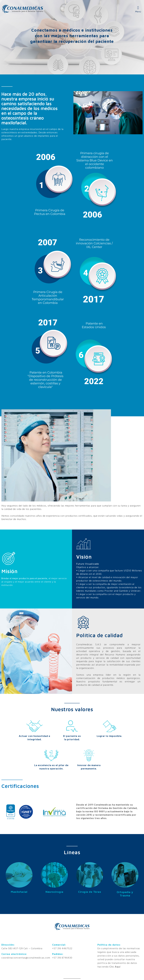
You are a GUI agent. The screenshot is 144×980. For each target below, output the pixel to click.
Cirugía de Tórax (90, 892)
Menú (138, 12)
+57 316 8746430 (62, 958)
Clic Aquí (115, 967)
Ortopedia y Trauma (125, 894)
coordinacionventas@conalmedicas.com (26, 958)
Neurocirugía (54, 892)
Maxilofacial (19, 892)
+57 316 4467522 (62, 949)
